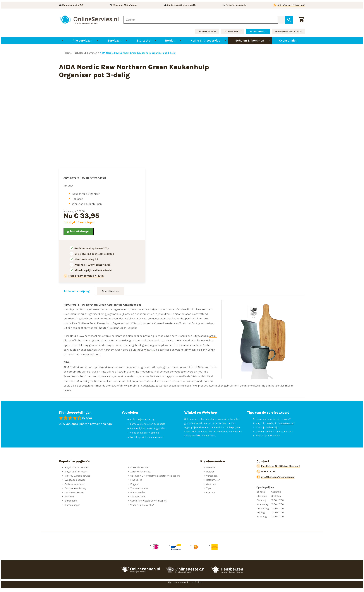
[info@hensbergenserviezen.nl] (276, 477)
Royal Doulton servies (77, 467)
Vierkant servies (139, 488)
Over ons (211, 484)
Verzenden (212, 476)
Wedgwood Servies (75, 480)
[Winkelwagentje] (301, 20)
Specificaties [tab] (111, 291)
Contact (211, 492)
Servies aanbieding (76, 488)
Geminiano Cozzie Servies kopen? (149, 501)
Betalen (210, 472)
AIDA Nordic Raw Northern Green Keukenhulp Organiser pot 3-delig (138, 53)
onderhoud (266, 419)
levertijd (274, 427)
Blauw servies (138, 492)
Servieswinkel (138, 497)
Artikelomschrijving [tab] (77, 291)
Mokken (69, 497)
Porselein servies (140, 467)
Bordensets (71, 501)
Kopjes (134, 484)
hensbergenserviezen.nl (289, 31)
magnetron (285, 431)
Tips (209, 488)
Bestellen (211, 467)
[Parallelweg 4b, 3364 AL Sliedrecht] (278, 466)
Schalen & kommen (86, 53)
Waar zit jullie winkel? (142, 505)
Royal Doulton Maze (76, 472)
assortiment (93, 354)
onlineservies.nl (258, 31)
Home (68, 53)
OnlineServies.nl (142, 350)
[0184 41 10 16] (266, 472)
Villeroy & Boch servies (78, 476)
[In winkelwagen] (79, 232)
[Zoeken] (201, 20)
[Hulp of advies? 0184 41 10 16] (289, 5)
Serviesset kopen (74, 492)
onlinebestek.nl (233, 31)
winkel (275, 436)
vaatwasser (287, 423)
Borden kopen (73, 505)
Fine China (136, 480)
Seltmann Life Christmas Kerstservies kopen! (155, 476)
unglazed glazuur (100, 340)
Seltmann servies (75, 484)
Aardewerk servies (140, 472)
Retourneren (213, 480)
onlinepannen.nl (207, 31)
